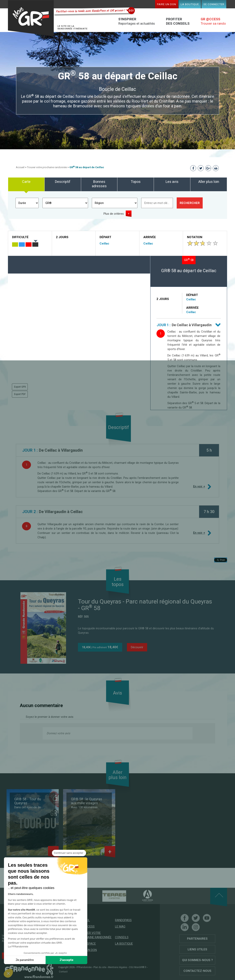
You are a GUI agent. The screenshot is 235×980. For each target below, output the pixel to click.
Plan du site (100, 967)
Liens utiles (197, 949)
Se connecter (214, 4)
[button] (8, 973)
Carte (26, 182)
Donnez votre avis (58, 733)
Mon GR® (31, 18)
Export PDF (20, 394)
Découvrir (137, 647)
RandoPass (123, 920)
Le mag (120, 927)
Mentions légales (118, 967)
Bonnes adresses (99, 184)
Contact (63, 972)
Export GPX (20, 387)
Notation (195, 237)
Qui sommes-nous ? (197, 960)
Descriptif (63, 182)
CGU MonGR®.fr (138, 967)
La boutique (190, 4)
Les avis (172, 182)
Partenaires (197, 939)
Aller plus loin (209, 182)
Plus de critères (114, 214)
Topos (136, 182)
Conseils (122, 937)
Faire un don (167, 4)
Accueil (20, 167)
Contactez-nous (197, 971)
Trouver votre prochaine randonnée (47, 167)
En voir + (199, 487)
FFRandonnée (84, 967)
